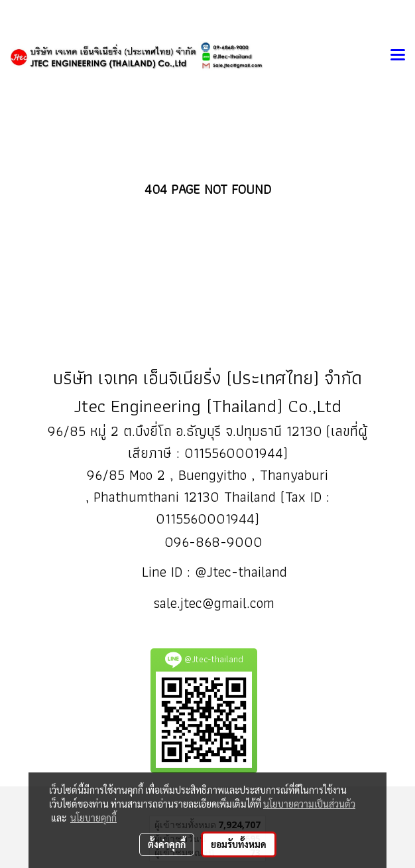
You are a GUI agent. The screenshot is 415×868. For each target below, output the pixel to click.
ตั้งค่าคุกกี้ (167, 844)
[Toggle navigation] (398, 56)
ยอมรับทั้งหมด (239, 844)
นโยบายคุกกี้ (93, 818)
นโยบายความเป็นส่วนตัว (309, 804)
